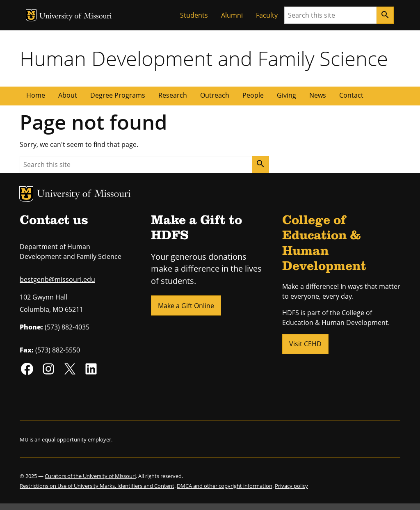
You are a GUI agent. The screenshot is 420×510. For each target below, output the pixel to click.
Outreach (215, 95)
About (68, 95)
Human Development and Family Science (204, 58)
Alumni (232, 15)
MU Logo (31, 15)
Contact (351, 95)
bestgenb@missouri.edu (57, 279)
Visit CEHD (305, 344)
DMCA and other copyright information (225, 486)
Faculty (267, 15)
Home (36, 95)
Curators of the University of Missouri (90, 476)
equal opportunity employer (76, 439)
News (318, 95)
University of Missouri (76, 17)
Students (194, 15)
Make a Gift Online (186, 306)
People (253, 95)
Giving (286, 95)
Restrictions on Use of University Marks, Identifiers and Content (97, 486)
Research (173, 95)
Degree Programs (118, 95)
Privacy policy (291, 486)
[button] (186, 305)
